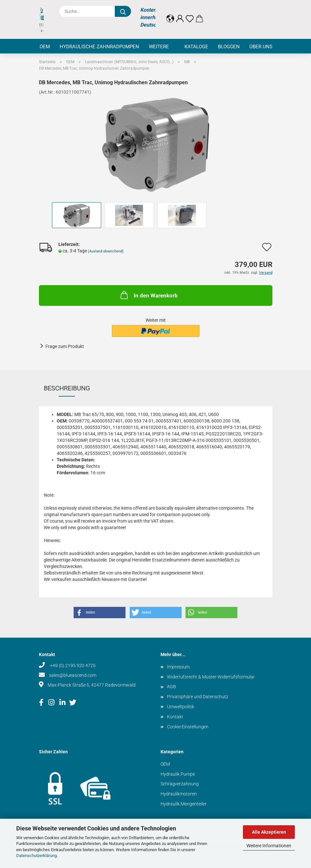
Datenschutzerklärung (36, 856)
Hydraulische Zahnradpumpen (99, 47)
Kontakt (175, 717)
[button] (170, 14)
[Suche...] (123, 11)
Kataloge (196, 47)
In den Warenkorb (148, 295)
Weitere (159, 47)
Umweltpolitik (181, 707)
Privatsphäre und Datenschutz (198, 697)
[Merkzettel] (190, 14)
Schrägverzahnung (180, 784)
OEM (45, 47)
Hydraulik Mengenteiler (184, 804)
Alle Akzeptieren (269, 832)
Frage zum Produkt (65, 346)
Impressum (178, 667)
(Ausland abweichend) (106, 251)
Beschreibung (67, 388)
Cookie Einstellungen (188, 727)
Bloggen (229, 47)
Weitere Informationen (269, 846)
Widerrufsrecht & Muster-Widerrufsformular (211, 677)
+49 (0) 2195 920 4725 (72, 665)
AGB (172, 687)
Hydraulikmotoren (179, 794)
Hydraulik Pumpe (178, 774)
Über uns (261, 47)
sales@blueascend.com (73, 675)
